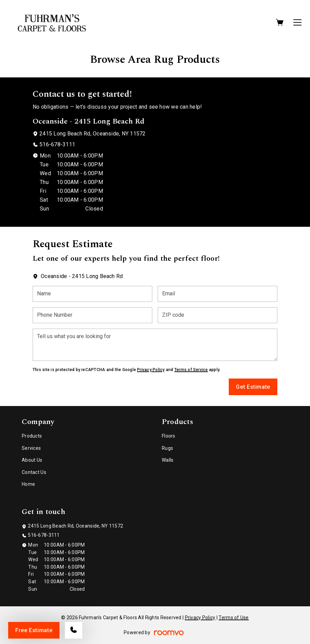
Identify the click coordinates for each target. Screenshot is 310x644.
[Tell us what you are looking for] (155, 345)
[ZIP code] (218, 315)
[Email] (218, 294)
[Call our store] (74, 630)
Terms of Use (234, 618)
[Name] (92, 294)
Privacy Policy (151, 370)
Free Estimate (34, 630)
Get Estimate (253, 387)
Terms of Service (191, 370)
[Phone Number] (92, 315)
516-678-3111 (57, 144)
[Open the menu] (297, 22)
